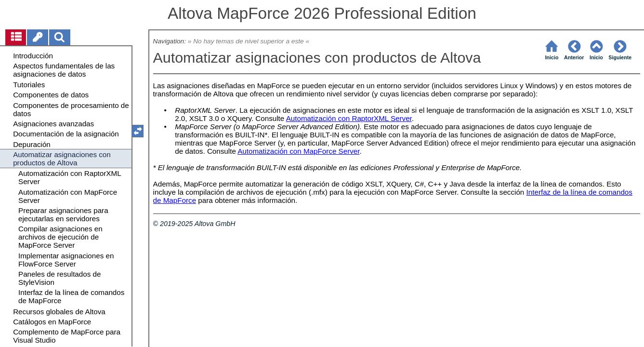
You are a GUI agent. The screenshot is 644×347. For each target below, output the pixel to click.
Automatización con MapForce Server (298, 151)
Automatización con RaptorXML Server (349, 118)
